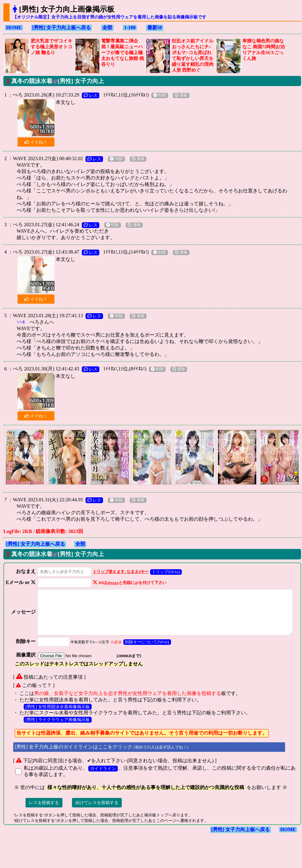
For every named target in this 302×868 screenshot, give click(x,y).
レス (91, 95)
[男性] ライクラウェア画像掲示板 (58, 730)
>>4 (21, 322)
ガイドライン (103, 779)
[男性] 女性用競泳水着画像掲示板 (58, 717)
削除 (160, 95)
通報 (181, 95)
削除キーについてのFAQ (142, 652)
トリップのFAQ (161, 572)
